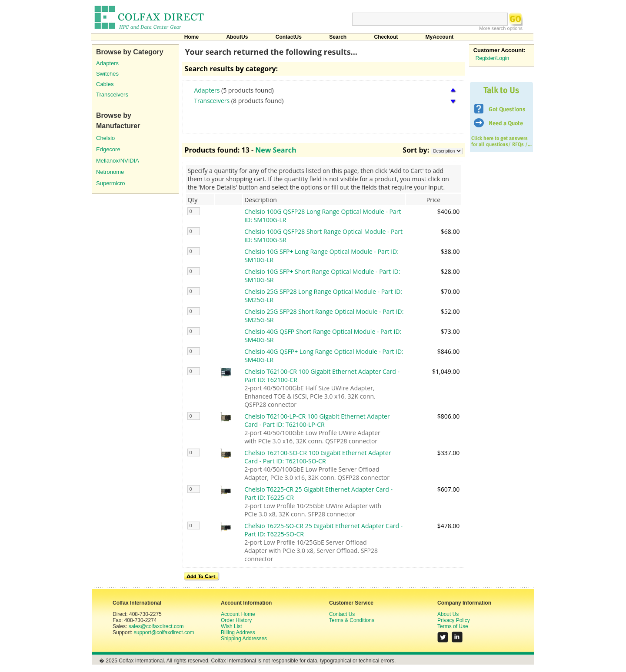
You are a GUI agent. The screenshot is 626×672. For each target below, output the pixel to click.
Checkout (386, 37)
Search (338, 37)
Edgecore (108, 149)
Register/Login (492, 58)
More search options (501, 28)
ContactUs (289, 37)
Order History (236, 620)
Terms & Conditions (352, 620)
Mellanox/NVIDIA (118, 161)
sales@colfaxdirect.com (156, 626)
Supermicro (110, 183)
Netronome (110, 172)
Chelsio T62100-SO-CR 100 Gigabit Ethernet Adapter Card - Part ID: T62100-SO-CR (318, 457)
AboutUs (237, 37)
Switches (107, 74)
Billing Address (238, 632)
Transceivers (112, 95)
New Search (276, 150)
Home (191, 37)
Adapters (107, 63)
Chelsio (105, 138)
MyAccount (440, 37)
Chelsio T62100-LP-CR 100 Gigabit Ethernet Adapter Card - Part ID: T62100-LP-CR (317, 420)
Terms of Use (453, 626)
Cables (105, 84)
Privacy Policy (454, 620)
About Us (448, 614)
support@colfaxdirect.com (164, 632)
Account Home (238, 614)
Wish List (231, 626)
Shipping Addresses (244, 639)
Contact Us (342, 614)
